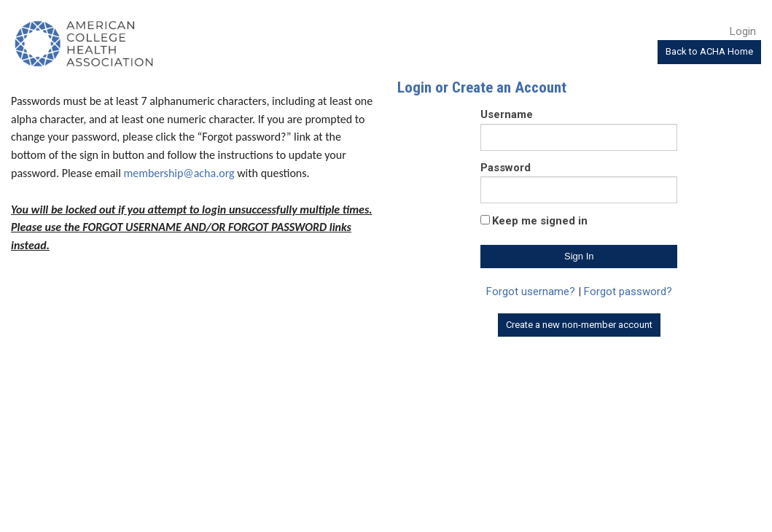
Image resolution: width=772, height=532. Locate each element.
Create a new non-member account (579, 325)
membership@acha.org (179, 173)
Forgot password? (628, 292)
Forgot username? (531, 292)
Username (507, 114)
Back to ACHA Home (709, 51)
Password (506, 168)
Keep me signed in (540, 221)
